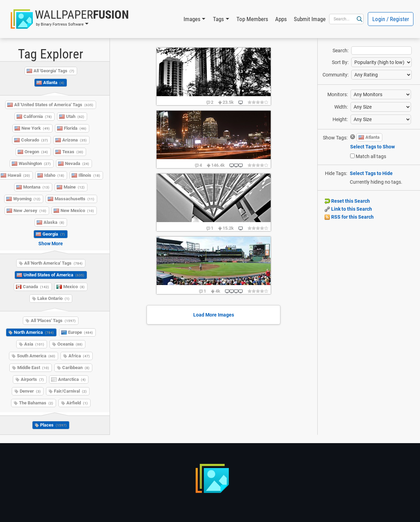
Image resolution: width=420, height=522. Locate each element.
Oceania (70, 344)
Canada (36, 287)
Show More (51, 244)
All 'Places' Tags (53, 320)
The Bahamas (36, 403)
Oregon (36, 152)
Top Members (252, 19)
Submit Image (310, 19)
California (38, 116)
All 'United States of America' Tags (54, 105)
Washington (35, 163)
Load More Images (214, 315)
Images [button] (192, 19)
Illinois (89, 175)
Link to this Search (348, 209)
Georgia (54, 234)
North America (34, 332)
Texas (73, 152)
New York (36, 128)
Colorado (35, 140)
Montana (36, 187)
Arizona (74, 140)
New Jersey (30, 210)
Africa (79, 356)
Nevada (77, 163)
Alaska (54, 222)
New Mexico (77, 210)
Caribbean (76, 368)
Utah (75, 116)
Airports (32, 379)
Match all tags (371, 156)
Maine (74, 187)
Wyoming (27, 199)
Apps (281, 19)
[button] (70, 19)
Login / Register (391, 19)
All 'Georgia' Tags (54, 71)
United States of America (54, 275)
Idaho (54, 175)
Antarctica (72, 379)
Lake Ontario (53, 298)
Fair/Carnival (70, 391)
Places (53, 425)
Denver (30, 391)
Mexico (74, 287)
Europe (81, 332)
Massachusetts (74, 199)
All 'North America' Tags (53, 263)
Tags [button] (218, 19)
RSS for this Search (349, 217)
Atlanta (54, 83)
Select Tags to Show (372, 147)
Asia (34, 344)
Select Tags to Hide (371, 173)
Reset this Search (347, 201)
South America (36, 356)
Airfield (77, 403)
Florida (75, 128)
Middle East (33, 368)
